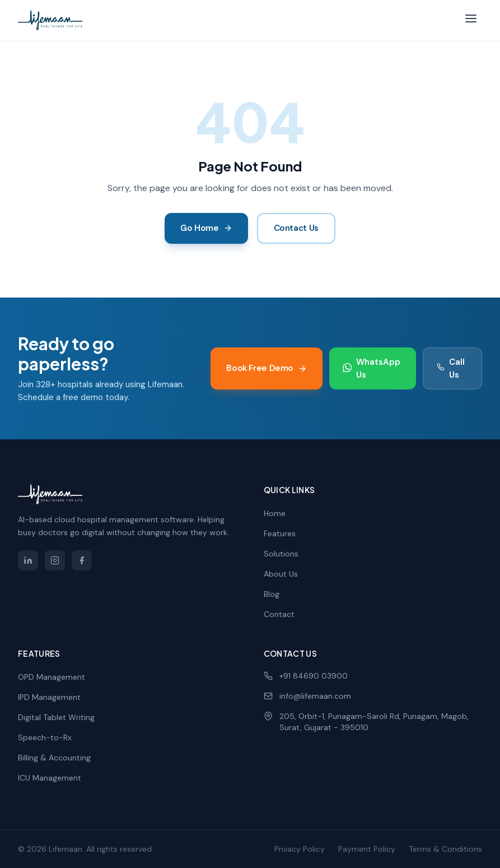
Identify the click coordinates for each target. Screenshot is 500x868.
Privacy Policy (300, 849)
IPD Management (49, 697)
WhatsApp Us (372, 368)
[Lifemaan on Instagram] (55, 560)
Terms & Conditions (445, 849)
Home (275, 513)
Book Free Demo (267, 368)
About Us (281, 574)
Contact (279, 614)
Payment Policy (367, 849)
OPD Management (52, 677)
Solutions (281, 554)
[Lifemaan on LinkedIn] (28, 560)
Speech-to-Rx (45, 737)
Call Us (451, 368)
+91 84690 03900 (306, 676)
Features (280, 533)
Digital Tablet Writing (56, 717)
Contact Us (296, 228)
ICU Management (50, 778)
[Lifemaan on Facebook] (82, 560)
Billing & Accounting (54, 758)
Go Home (206, 228)
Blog (272, 594)
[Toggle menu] (471, 20)
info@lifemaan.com (307, 696)
